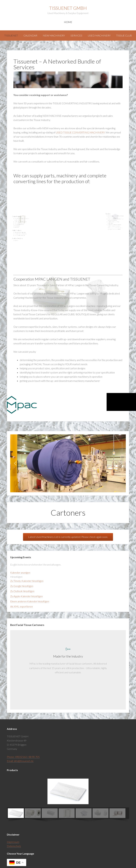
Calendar (30, 35)
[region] (68, 463)
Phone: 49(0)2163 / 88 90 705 (23, 757)
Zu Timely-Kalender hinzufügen (27, 581)
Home (68, 22)
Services (76, 35)
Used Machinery (99, 35)
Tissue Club (124, 35)
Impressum (13, 842)
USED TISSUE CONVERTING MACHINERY (80, 132)
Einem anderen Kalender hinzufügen (30, 601)
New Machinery (54, 35)
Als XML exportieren (21, 606)
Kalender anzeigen (20, 573)
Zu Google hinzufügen (22, 586)
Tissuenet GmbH (68, 8)
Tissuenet (11, 35)
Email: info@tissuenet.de (20, 761)
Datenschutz (14, 846)
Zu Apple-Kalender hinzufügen (26, 596)
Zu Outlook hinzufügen (22, 591)
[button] (15, 463)
